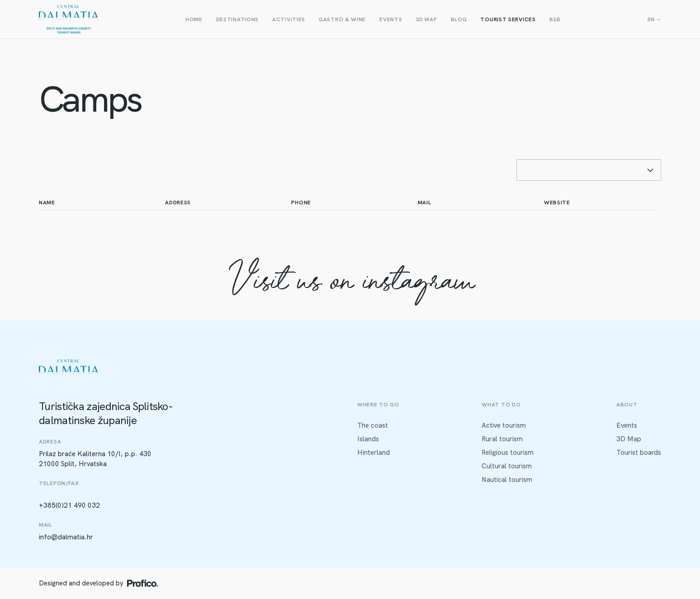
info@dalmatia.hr (66, 537)
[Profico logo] (143, 583)
